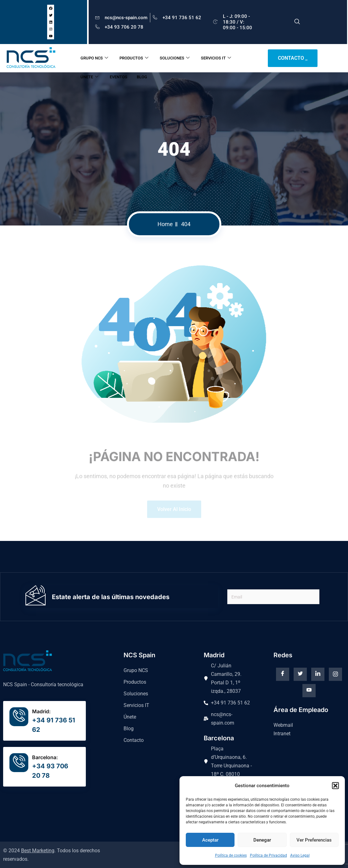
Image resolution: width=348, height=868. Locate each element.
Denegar (262, 840)
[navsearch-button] (297, 22)
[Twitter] (300, 674)
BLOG (142, 77)
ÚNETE (89, 77)
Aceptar (210, 840)
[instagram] (335, 674)
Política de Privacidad (268, 855)
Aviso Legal (300, 855)
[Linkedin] (318, 674)
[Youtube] (309, 691)
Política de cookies (231, 855)
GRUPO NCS (94, 58)
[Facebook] (283, 674)
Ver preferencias (314, 840)
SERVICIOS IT (216, 58)
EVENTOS (119, 77)
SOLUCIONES (175, 58)
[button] (335, 786)
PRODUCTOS (134, 58)
